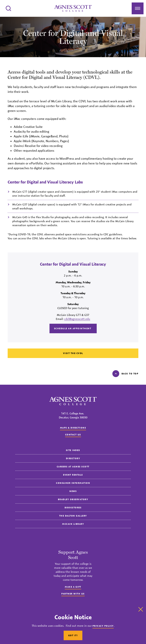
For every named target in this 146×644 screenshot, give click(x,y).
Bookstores (73, 507)
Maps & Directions (73, 428)
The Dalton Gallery (73, 516)
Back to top (125, 374)
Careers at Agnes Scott (73, 467)
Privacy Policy (103, 626)
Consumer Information (73, 483)
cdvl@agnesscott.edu (77, 319)
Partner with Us (73, 594)
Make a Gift (73, 587)
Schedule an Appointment (73, 328)
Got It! (73, 635)
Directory (73, 458)
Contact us (73, 435)
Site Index (73, 450)
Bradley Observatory (73, 499)
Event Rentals (73, 475)
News (73, 491)
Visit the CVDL (73, 353)
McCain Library (73, 524)
